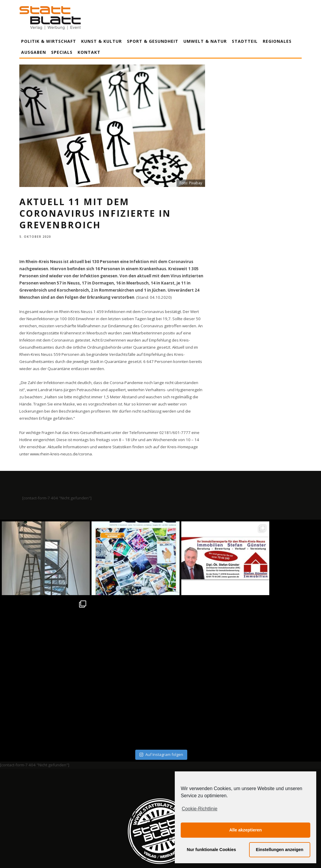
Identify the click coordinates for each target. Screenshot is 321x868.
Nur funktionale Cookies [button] (212, 850)
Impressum (97, 808)
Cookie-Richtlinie (199, 809)
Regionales (277, 41)
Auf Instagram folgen (161, 679)
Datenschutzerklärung (162, 808)
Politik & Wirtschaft (49, 41)
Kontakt (89, 52)
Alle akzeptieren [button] (246, 830)
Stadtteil (245, 41)
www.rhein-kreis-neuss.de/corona (61, 454)
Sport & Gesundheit (153, 41)
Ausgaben (34, 52)
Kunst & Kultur (102, 41)
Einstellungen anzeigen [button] (280, 850)
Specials (62, 52)
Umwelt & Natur (205, 41)
